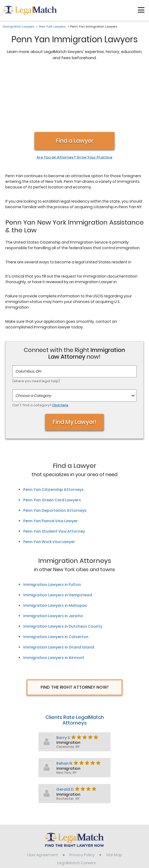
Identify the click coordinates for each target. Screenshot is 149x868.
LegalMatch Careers (77, 806)
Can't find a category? (40, 349)
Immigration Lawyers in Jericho (53, 559)
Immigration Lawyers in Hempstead (58, 539)
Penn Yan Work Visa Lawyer (49, 485)
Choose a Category (33, 339)
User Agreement (43, 798)
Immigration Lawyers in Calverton (56, 580)
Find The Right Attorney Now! (75, 631)
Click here (60, 349)
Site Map (114, 798)
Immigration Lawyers (18, 26)
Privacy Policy (82, 798)
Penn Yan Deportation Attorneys (55, 454)
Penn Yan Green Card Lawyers (52, 444)
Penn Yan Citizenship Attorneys (53, 433)
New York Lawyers (52, 26)
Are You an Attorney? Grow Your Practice (74, 101)
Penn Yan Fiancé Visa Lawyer (50, 464)
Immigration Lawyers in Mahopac (55, 549)
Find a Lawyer (75, 84)
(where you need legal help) (36, 325)
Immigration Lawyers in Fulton (52, 528)
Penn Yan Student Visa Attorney (54, 475)
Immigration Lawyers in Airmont (54, 601)
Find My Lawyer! (74, 365)
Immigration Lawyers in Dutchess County (63, 570)
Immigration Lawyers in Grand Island (59, 591)
